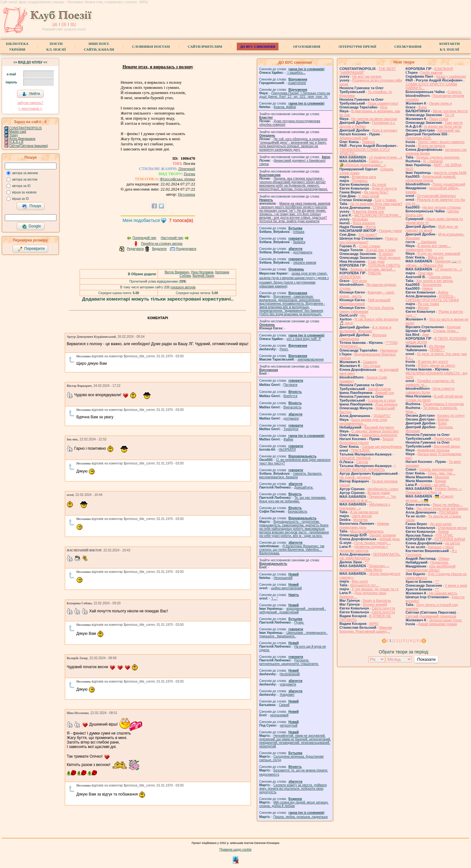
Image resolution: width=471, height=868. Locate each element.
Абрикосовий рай (354, 138)
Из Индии (437, 346)
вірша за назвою (24, 192)
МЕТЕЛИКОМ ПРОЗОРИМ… (378, 215)
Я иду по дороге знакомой (439, 253)
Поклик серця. (440, 277)
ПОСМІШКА (449, 512)
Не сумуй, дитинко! (355, 477)
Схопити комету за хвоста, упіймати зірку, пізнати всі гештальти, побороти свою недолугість (293, 789)
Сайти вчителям (205, 47)
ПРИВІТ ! (437, 350)
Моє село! (360, 581)
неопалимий (279, 715)
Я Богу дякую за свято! (437, 365)
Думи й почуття (384, 188)
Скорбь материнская (436, 469)
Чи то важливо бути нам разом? (376, 204)
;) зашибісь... (296, 73)
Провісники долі (447, 438)
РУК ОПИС (444, 535)
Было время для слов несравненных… (363, 421)
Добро (443, 292)
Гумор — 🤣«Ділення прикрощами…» (363, 163)
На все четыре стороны (441, 207)
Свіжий (284, 705)
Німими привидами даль (364, 525)
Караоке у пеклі (441, 547)
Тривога (368, 142)
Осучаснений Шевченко (437, 196)
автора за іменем (25, 173)
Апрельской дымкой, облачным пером (431, 178)
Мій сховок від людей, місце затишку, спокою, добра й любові (294, 804)
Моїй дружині (390, 258)
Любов (443, 532)
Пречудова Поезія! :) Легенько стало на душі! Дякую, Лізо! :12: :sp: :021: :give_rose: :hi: (295, 95)
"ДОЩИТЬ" (382, 416)
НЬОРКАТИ (287, 450)
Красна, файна (285, 107)
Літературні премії (357, 47)
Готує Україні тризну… (373, 543)
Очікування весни (452, 528)
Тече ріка (425, 273)
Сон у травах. (386, 200)
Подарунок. (440, 562)
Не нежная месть (443, 593)
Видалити (159, 249)
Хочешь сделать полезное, (438, 157)
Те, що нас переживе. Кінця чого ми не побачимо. (293, 499)
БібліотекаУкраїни (17, 47)
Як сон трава (428, 304)
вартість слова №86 (450, 173)
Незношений (283, 578)
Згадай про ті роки (381, 250)
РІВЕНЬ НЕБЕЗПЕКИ (360, 275)
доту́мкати (291, 418)
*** (367, 562)
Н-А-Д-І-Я (16, 142)
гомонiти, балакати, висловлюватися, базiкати (291, 475)
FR (64, 24)
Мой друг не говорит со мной (432, 228)
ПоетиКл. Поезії (56, 47)
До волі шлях (441, 524)
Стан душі (376, 261)
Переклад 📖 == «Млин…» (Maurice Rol (434, 263)
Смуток (362, 462)
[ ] (390, 641)
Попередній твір (144, 238)
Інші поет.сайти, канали (99, 47)
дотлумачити (303, 252)
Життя (371, 227)
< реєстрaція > (30, 108)
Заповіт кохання (383, 535)
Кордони (454, 327)
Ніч (363, 315)
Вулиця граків (379, 493)
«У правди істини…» (385, 157)
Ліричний (187, 169)
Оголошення (307, 47)
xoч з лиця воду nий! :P (304, 339)
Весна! (423, 308)
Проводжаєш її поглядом (444, 404)
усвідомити (288, 684)
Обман (444, 558)
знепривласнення (310, 359)
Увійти (31, 94)
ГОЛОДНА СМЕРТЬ (384, 265)
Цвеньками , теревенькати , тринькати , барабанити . (293, 634)
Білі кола (360, 281)
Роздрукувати (186, 249)
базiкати (299, 242)
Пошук (32, 206)
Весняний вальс (447, 446)
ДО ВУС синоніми (257, 47)
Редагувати (135, 249)
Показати (426, 659)
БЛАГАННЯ (444, 69)
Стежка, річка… (446, 331)
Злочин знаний (375, 604)
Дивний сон (385, 393)
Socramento (432, 285)
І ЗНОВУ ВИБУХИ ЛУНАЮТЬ (367, 468)
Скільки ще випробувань (382, 447)
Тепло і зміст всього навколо (441, 142)
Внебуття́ (291, 396)
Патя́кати (291, 385)
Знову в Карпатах (377, 600)
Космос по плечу (451, 415)
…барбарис (427, 242)
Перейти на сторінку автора (162, 244)
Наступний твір (172, 238)
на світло (453, 543)
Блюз (443, 423)
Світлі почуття (383, 608)
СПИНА (379, 208)
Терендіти (291, 429)
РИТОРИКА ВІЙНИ (450, 539)
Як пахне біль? (376, 192)
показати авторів (183, 287)
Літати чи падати (431, 146)
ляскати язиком (305, 263)
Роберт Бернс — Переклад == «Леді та (434, 490)
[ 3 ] (404, 641)
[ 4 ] (411, 641)
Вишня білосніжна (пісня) (367, 441)
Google (31, 226)
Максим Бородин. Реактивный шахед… (366, 629)
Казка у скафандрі (451, 76)
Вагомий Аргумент (379, 427)
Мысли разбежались (367, 531)
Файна (288, 439)
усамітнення (297, 83)
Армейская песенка (433, 450)
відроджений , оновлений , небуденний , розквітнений (292, 610)
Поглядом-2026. (419, 138)
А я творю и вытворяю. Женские (365, 329)
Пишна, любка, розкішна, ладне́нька (300, 817)
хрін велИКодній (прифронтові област (431, 568)
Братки (443, 419)
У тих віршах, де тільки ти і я (375, 589)
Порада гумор (390, 231)
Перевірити (31, 249)
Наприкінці (389, 350)
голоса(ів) (181, 220)
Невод (427, 288)
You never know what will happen (442, 508)
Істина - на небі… (435, 485)
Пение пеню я (440, 103)
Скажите (370, 362)
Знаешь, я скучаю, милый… (373, 269)
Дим (426, 335)
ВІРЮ (374, 624)
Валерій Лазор (203, 276)
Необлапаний (290, 674)
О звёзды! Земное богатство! (375, 431)
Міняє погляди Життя (450, 111)
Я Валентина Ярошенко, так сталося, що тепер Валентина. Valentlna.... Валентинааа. (292, 550)
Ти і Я (449, 115)
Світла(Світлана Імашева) (29, 146)
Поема (189, 174)
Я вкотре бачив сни (368, 211)
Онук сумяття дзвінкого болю (430, 390)
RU (73, 24)
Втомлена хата (364, 177)
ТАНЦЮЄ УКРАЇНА (355, 458)
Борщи (441, 481)
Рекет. (284, 349)
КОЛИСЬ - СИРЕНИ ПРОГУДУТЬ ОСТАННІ (432, 298)
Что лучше (372, 366)
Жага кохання (364, 223)
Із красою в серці (382, 400)
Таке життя (454, 123)
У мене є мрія (456, 585)
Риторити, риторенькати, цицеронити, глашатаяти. (289, 662)
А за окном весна (364, 512)
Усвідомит (287, 695)
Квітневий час (449, 130)
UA (55, 24)
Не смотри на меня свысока (374, 119)
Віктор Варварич (177, 272)
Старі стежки (369, 246)
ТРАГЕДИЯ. (361, 450)
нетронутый (288, 725)
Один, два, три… (442, 473)
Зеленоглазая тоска (445, 620)
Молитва (360, 520)
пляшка (299, 232)
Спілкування (408, 47)
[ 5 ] (417, 641)
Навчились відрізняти (380, 435)
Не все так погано (367, 76)
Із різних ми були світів (443, 126)
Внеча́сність (293, 407)
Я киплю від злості (433, 362)
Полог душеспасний (449, 184)
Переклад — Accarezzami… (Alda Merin (364, 568)
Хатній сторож (379, 389)
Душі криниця (386, 404)
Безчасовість (298, 511)
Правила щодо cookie (235, 850)
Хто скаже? (368, 234)
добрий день (389, 539)
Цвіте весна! (362, 516)
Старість (455, 92)
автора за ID (21, 186)
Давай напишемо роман (437, 624)
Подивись (360, 181)
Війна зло (436, 257)
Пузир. (299, 622)
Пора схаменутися (383, 103)
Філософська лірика (177, 179)
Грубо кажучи (432, 72)
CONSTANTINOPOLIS (26, 128)
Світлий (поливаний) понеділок (431, 616)
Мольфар (360, 219)
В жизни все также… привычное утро (428, 248)
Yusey (13, 135)
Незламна (186, 194)
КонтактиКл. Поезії (449, 47)
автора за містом (25, 179)
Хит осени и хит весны (435, 281)
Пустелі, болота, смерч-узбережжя (367, 310)
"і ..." (274, 598)
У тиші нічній (369, 196)
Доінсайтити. (304, 487)
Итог (384, 107)
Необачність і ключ (383, 489)
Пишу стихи (439, 119)
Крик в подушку (385, 130)
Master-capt (18, 132)
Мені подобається (141, 220)
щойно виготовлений (287, 588)
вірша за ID (21, 199)
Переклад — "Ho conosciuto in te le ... (368, 498)
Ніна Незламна (202, 272)
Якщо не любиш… (448, 505)
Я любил (386, 254)
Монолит (442, 477)
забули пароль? (30, 103)
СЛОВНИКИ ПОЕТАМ (151, 47)
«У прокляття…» (448, 269)
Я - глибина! (433, 161)
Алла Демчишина (22, 139)
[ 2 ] (397, 641)
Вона (423, 107)
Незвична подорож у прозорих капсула (364, 549)
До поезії (379, 184)
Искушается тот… (365, 585)
